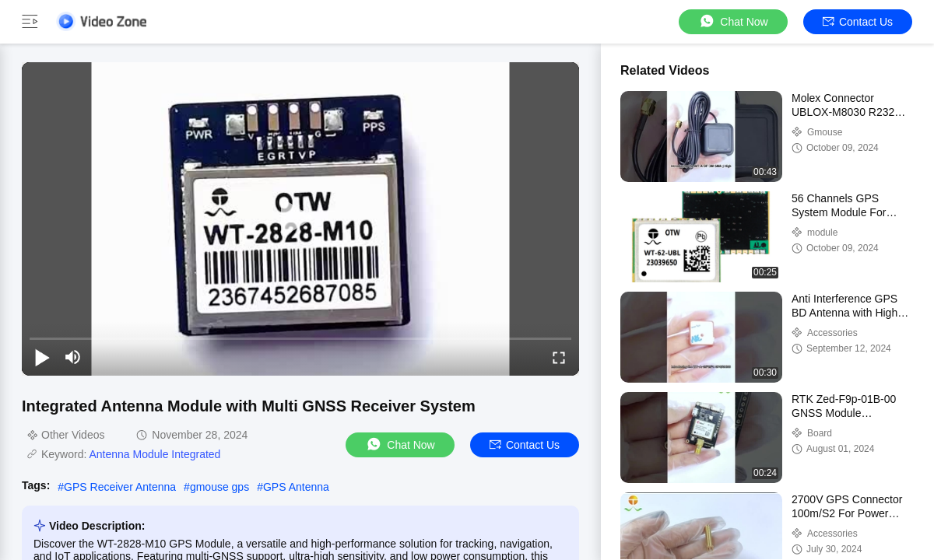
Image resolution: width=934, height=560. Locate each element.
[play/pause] (42, 357)
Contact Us (858, 22)
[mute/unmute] (73, 357)
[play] (300, 219)
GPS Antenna (296, 487)
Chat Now (733, 21)
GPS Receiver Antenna (120, 487)
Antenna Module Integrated (154, 454)
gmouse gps (219, 487)
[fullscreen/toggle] (559, 357)
